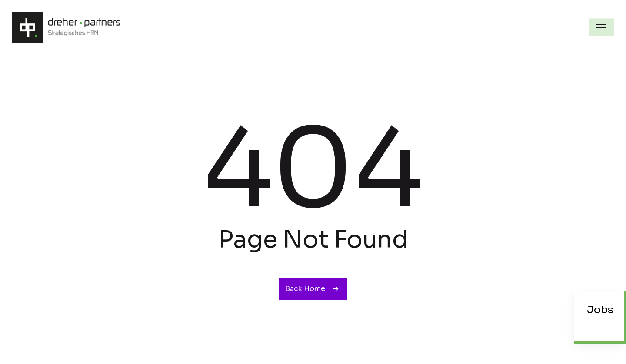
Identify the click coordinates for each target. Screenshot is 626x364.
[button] (601, 27)
